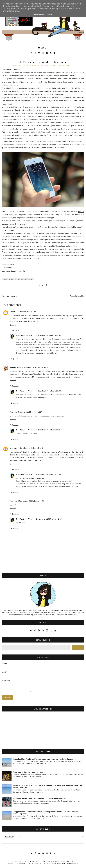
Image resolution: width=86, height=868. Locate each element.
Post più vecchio (77, 296)
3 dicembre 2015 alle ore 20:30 (48, 335)
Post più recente (9, 296)
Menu (43, 48)
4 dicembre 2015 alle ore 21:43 (30, 448)
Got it (50, 15)
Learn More (40, 15)
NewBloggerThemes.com (65, 863)
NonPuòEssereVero (24, 335)
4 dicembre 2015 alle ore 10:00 (48, 391)
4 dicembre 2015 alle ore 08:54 (36, 367)
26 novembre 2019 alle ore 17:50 (49, 519)
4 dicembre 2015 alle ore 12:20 (30, 412)
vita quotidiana (26, 279)
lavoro (13, 279)
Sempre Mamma (16, 367)
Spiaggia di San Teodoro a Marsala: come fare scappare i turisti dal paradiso (44, 759)
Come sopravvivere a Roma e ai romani (29, 772)
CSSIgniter (25, 863)
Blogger (70, 862)
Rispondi (13, 325)
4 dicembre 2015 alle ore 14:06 (48, 430)
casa (5, 279)
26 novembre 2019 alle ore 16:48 (31, 501)
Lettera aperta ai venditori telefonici (43, 62)
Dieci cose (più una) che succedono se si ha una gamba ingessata (39, 798)
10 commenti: (66, 66)
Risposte (15, 330)
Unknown (14, 448)
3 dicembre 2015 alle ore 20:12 (29, 312)
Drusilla (13, 312)
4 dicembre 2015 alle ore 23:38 (48, 474)
